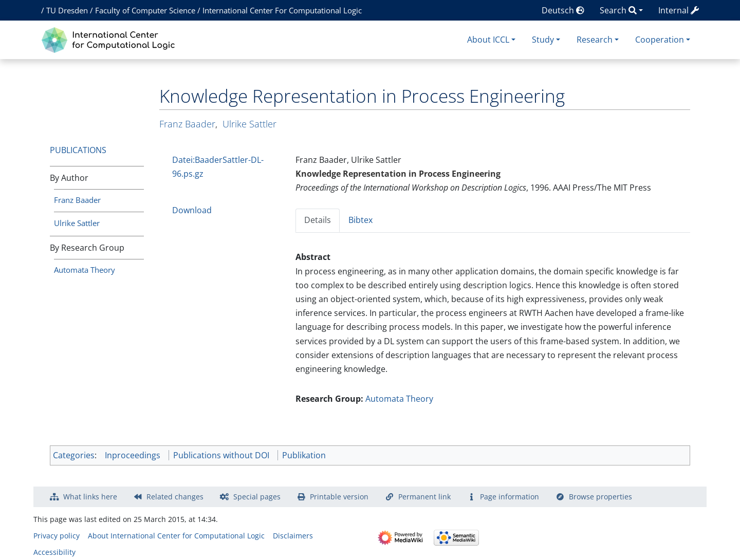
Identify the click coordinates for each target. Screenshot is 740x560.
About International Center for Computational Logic (176, 536)
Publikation (304, 455)
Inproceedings (133, 455)
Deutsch (563, 10)
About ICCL (488, 40)
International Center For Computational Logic (282, 10)
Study (543, 40)
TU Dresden (67, 10)
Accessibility (54, 552)
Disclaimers (293, 536)
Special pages (257, 497)
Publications (78, 150)
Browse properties (600, 497)
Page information (510, 497)
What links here (90, 497)
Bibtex (360, 220)
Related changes (175, 497)
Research (595, 40)
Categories (74, 455)
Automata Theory (85, 270)
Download (192, 210)
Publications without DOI (221, 455)
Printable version (339, 497)
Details (318, 220)
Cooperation (660, 40)
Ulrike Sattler (77, 223)
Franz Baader (77, 200)
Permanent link (424, 497)
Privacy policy (57, 536)
